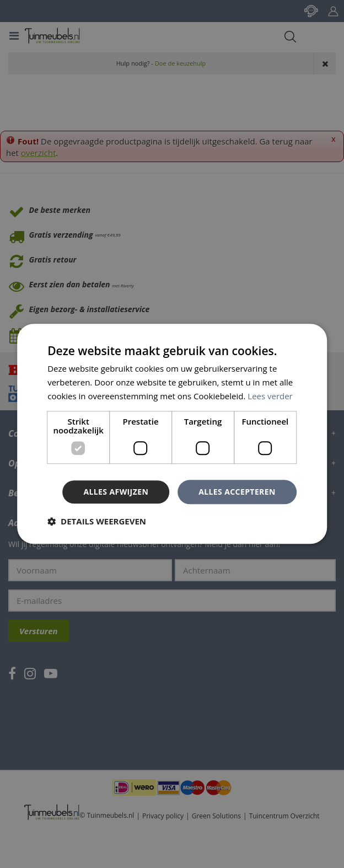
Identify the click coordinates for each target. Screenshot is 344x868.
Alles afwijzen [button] (116, 492)
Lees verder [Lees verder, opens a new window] (270, 396)
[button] (97, 522)
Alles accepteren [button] (237, 492)
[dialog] (172, 434)
